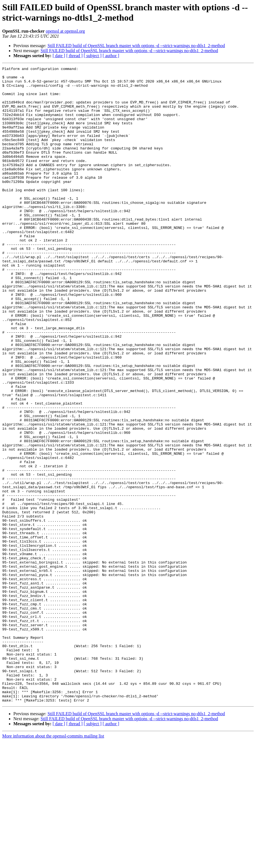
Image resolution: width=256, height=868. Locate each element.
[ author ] (111, 56)
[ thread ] (74, 56)
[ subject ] (93, 56)
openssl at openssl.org (65, 31)
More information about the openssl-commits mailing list (53, 863)
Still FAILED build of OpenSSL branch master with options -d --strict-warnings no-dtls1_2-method (136, 46)
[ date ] (59, 56)
